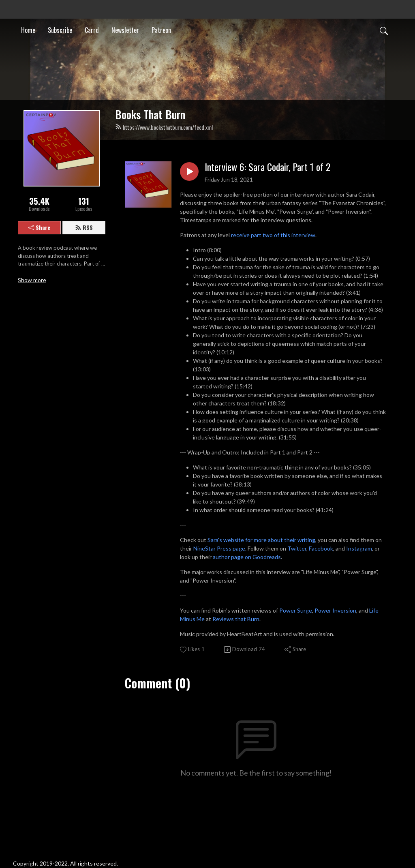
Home (28, 30)
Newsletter (125, 30)
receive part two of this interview (273, 235)
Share (39, 227)
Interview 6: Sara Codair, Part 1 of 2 (267, 167)
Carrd (92, 30)
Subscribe (60, 30)
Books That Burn (150, 114)
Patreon (161, 30)
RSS (84, 227)
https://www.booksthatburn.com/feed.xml (164, 127)
